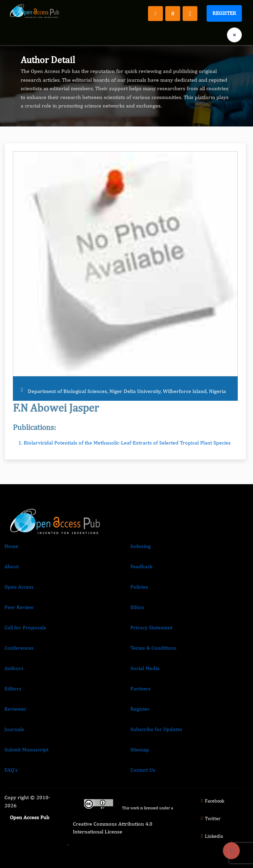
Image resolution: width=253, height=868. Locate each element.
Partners (141, 688)
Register (224, 13)
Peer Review (19, 607)
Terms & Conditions (153, 648)
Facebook (212, 801)
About (12, 566)
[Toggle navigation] (190, 14)
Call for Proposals (25, 627)
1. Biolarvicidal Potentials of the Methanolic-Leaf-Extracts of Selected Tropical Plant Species (124, 443)
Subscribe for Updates (156, 729)
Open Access (19, 587)
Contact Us (143, 770)
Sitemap (140, 749)
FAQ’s (11, 770)
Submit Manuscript (26, 749)
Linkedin (211, 836)
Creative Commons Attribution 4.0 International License (113, 827)
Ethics (137, 607)
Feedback (141, 566)
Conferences (19, 648)
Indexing (141, 546)
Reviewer (15, 709)
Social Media (145, 668)
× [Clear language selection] (234, 35)
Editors (13, 688)
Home (11, 546)
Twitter (210, 818)
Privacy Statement (151, 627)
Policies (139, 587)
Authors (14, 668)
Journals (14, 729)
